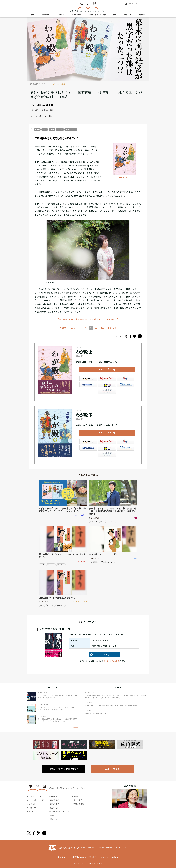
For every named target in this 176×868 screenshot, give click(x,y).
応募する (99, 655)
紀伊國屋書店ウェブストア (88, 385)
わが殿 (37, 129)
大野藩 (52, 129)
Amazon (88, 378)
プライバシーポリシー (38, 800)
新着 (33, 15)
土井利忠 (60, 129)
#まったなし (94, 522)
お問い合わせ (34, 812)
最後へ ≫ (112, 328)
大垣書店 (107, 391)
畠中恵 (45, 129)
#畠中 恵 (102, 522)
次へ (103, 328)
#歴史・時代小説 (45, 116)
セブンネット (126, 378)
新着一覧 (54, 796)
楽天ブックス (107, 378)
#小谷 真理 (100, 562)
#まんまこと (111, 522)
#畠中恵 (92, 562)
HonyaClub (126, 385)
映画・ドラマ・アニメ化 (97, 15)
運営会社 (32, 804)
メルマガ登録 (112, 769)
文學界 (76, 796)
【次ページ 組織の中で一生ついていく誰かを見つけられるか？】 (88, 319)
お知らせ (32, 808)
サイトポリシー (35, 796)
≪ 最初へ (64, 328)
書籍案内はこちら (64, 769)
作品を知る (61, 15)
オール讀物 (78, 800)
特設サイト (128, 15)
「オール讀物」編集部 (42, 105)
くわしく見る (105, 369)
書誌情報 (142, 15)
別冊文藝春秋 (79, 804)
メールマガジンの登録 (111, 661)
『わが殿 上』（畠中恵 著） (119, 177)
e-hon (107, 385)
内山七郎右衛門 (71, 129)
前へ (73, 328)
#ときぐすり (61, 565)
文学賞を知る (77, 15)
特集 (115, 15)
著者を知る (45, 15)
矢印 (76, 727)
